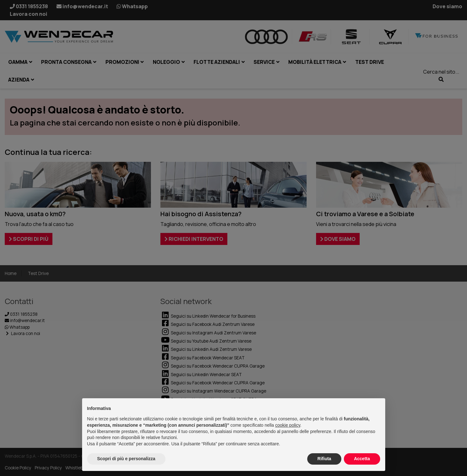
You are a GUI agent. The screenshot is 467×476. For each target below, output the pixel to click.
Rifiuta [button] (324, 459)
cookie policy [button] (287, 425)
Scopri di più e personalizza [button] (126, 459)
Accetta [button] (362, 459)
